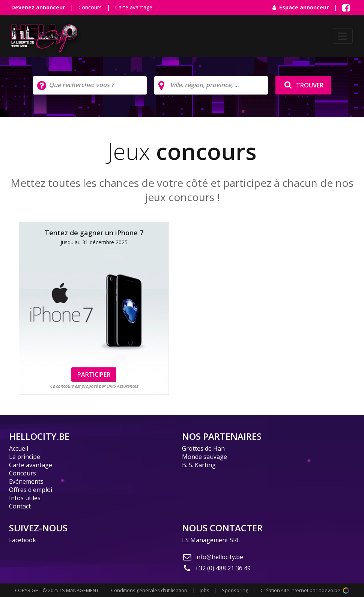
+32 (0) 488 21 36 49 (216, 568)
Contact (20, 506)
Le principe (25, 457)
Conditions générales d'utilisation (149, 590)
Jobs (205, 590)
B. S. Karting (199, 465)
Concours (90, 7)
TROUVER (303, 85)
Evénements (26, 481)
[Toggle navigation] (342, 36)
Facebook (23, 540)
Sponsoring (235, 590)
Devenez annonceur (38, 7)
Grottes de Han (203, 448)
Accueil (19, 448)
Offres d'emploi (31, 490)
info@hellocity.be (213, 557)
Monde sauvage (205, 457)
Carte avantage (134, 7)
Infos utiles (25, 498)
